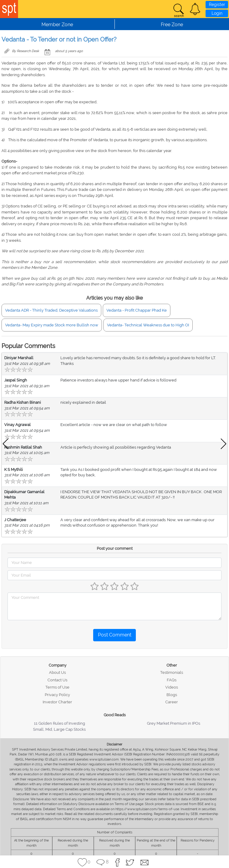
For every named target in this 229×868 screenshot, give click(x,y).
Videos (172, 687)
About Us (57, 672)
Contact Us (57, 680)
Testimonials (172, 672)
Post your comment (115, 548)
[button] (195, 9)
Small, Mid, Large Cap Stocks (59, 729)
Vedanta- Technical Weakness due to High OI (148, 325)
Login (217, 13)
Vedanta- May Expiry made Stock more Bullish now (52, 325)
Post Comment (115, 635)
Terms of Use (57, 687)
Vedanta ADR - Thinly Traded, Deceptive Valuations (51, 310)
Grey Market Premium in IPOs (174, 723)
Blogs (172, 695)
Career (172, 702)
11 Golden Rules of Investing (60, 723)
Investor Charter (57, 702)
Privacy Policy (57, 695)
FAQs (172, 680)
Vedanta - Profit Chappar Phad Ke (137, 310)
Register (217, 5)
